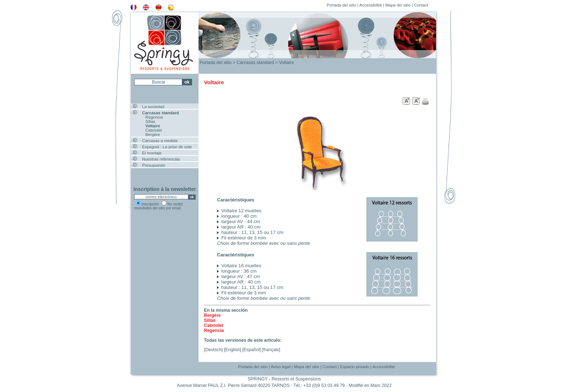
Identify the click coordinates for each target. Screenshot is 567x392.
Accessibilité (371, 5)
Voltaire (153, 126)
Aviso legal (281, 367)
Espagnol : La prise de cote (167, 147)
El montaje (152, 153)
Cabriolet (154, 130)
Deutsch (213, 350)
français (271, 350)
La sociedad (153, 107)
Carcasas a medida (160, 141)
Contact (421, 5)
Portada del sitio (342, 5)
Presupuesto (154, 165)
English (233, 350)
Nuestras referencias (161, 159)
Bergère (153, 135)
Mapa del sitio (398, 5)
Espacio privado (355, 367)
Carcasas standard (161, 113)
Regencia (154, 117)
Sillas (150, 122)
